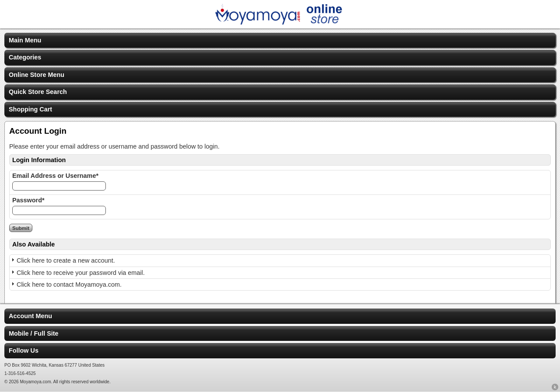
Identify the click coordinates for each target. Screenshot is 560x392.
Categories (25, 57)
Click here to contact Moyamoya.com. (69, 284)
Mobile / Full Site (34, 333)
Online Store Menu (37, 75)
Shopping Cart (30, 109)
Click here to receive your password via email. (81, 273)
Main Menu (25, 40)
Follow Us (24, 350)
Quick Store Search (38, 92)
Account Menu (30, 316)
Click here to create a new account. (66, 260)
